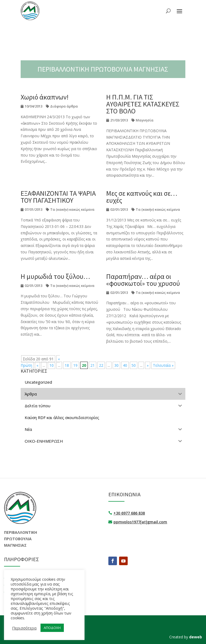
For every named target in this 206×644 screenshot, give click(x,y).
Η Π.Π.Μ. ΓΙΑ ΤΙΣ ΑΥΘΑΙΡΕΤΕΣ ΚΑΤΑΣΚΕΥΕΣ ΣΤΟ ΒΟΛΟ (143, 104)
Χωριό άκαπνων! (45, 97)
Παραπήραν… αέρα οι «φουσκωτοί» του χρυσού (143, 280)
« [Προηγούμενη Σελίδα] (37, 365)
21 (93, 365)
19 (75, 365)
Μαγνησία (145, 120)
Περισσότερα (24, 628)
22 (101, 365)
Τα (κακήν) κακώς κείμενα (72, 209)
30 (116, 365)
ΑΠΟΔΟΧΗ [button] (52, 628)
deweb (196, 637)
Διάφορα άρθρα (64, 106)
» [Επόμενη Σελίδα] (148, 365)
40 (125, 365)
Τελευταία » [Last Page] (163, 365)
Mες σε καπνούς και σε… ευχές (142, 197)
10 (51, 365)
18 (67, 365)
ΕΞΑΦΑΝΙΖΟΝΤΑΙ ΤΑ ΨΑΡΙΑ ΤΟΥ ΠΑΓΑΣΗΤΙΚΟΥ (58, 197)
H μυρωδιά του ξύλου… (55, 276)
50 (134, 365)
